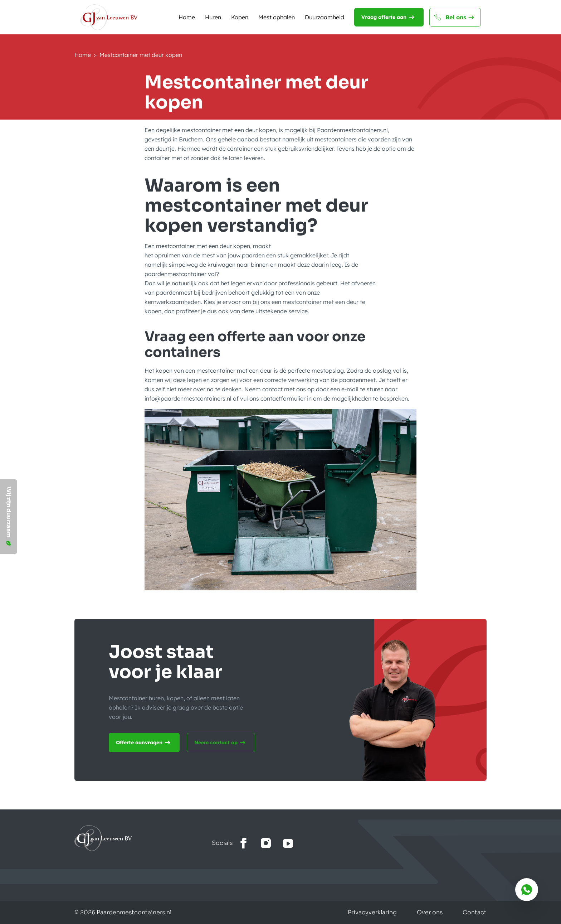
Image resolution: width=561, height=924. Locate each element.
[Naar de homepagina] (109, 17)
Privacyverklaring (372, 912)
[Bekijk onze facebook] (244, 843)
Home (187, 17)
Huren (213, 17)
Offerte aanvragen (144, 742)
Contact (475, 912)
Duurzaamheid (325, 17)
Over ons (430, 912)
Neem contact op (221, 742)
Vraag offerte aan (389, 17)
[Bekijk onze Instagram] (266, 843)
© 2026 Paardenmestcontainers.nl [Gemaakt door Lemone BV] (123, 912)
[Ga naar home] (143, 838)
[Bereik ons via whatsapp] (527, 890)
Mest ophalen (277, 17)
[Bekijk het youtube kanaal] (288, 843)
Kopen (240, 17)
